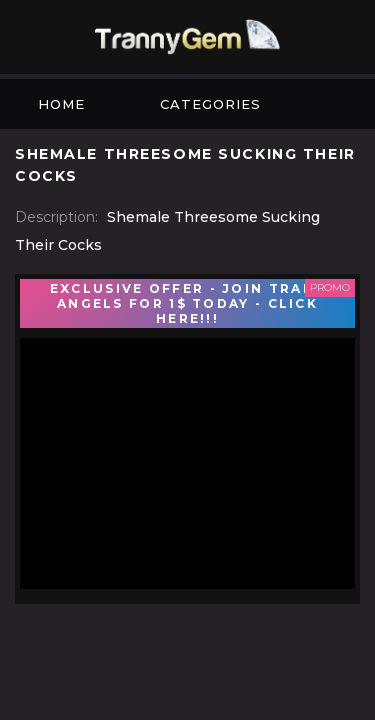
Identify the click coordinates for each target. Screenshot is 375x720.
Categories (210, 104)
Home (61, 104)
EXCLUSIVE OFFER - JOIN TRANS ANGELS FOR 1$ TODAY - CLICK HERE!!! (187, 303)
